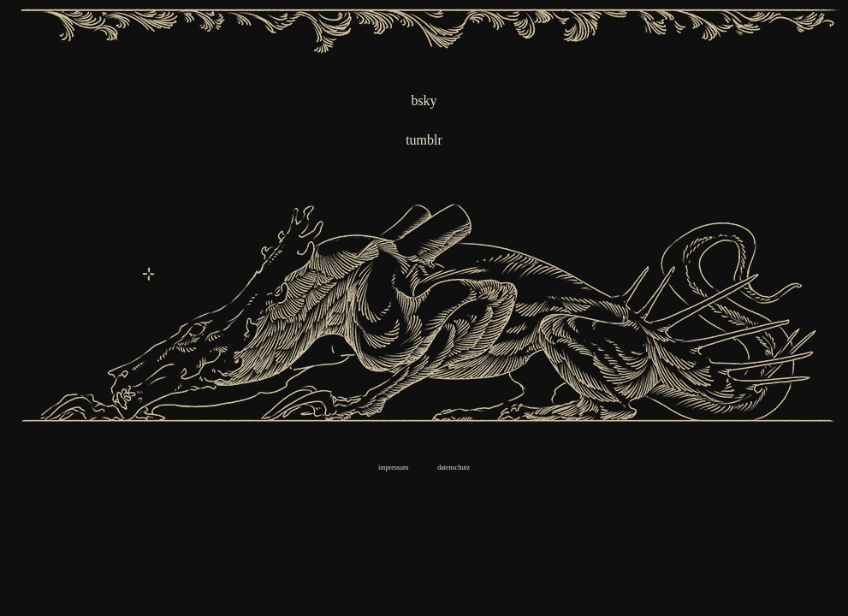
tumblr (424, 140)
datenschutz (454, 468)
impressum (393, 468)
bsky (424, 101)
